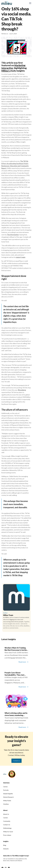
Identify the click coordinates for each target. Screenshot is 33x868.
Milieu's (6, 71)
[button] (30, 3)
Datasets (6, 849)
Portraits (6, 790)
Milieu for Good (8, 832)
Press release (7, 835)
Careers (6, 818)
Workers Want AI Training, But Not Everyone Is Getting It (16, 649)
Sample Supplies (8, 794)
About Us (6, 814)
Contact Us (7, 825)
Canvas (5, 787)
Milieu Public (7, 801)
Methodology (7, 828)
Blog (5, 845)
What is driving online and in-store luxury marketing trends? (16, 714)
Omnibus (6, 804)
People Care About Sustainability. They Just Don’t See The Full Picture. (15, 674)
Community (7, 821)
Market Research (8, 797)
